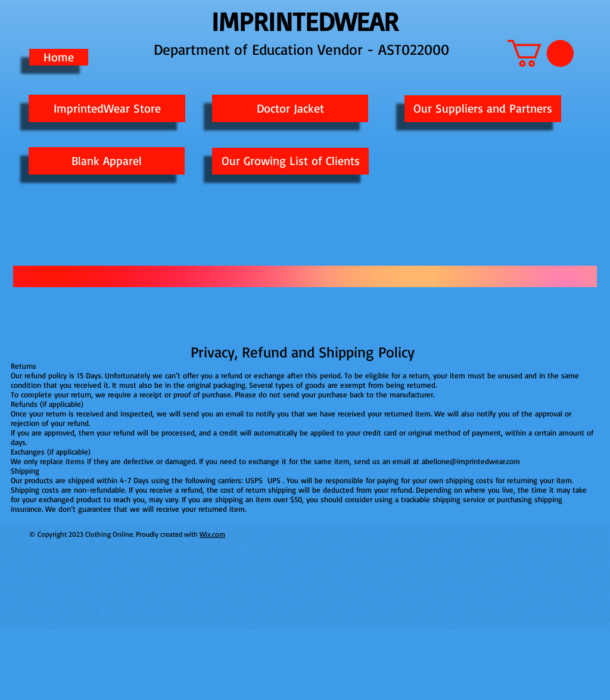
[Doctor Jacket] (290, 108)
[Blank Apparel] (107, 161)
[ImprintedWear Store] (107, 108)
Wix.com (212, 534)
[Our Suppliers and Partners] (483, 109)
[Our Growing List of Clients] (290, 161)
